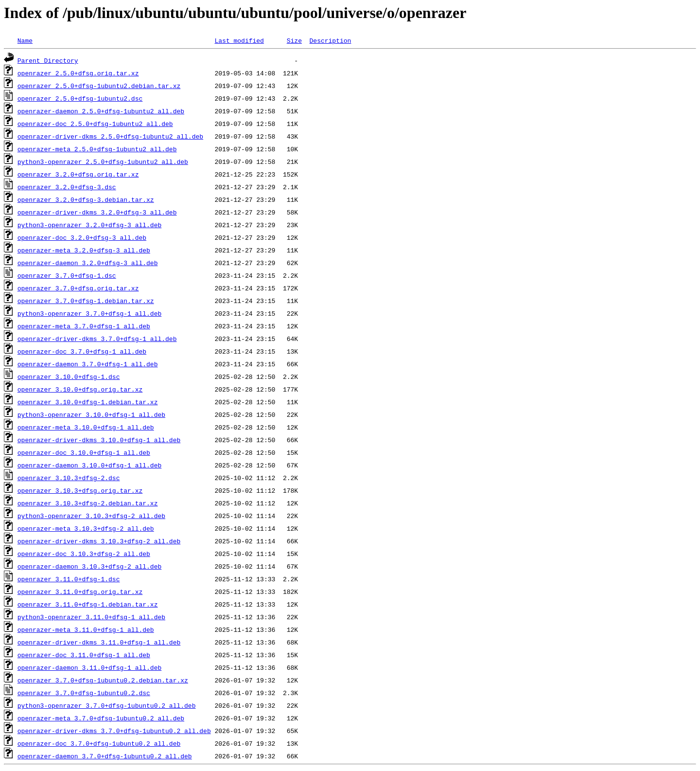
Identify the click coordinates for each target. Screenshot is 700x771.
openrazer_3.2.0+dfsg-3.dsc (67, 187)
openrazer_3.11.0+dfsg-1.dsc (69, 579)
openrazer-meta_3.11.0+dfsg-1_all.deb (86, 629)
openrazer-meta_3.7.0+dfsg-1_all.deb (84, 326)
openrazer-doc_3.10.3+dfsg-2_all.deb (84, 554)
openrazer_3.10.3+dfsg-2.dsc (69, 478)
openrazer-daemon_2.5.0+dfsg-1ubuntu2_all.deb (101, 111)
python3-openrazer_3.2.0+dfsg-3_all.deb (89, 225)
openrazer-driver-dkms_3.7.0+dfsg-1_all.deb (97, 339)
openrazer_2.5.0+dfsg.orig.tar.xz (78, 73)
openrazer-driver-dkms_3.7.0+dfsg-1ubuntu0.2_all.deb (114, 731)
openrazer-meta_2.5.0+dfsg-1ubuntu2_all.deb (97, 149)
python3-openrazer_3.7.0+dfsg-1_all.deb (89, 313)
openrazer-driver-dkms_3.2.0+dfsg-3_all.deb (97, 212)
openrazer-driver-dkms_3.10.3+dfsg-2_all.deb (99, 541)
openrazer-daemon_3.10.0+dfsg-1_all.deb (89, 465)
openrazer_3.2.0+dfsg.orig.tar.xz (78, 174)
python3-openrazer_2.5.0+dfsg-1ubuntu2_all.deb (103, 161)
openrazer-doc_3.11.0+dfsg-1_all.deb (84, 655)
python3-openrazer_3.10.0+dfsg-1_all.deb (91, 414)
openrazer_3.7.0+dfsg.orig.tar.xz (78, 288)
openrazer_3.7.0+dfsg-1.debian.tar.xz (86, 301)
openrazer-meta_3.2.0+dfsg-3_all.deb (84, 250)
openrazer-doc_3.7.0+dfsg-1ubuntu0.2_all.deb (99, 743)
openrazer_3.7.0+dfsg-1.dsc (67, 275)
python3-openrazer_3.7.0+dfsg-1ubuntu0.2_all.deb (107, 705)
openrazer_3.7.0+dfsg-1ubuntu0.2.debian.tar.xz (103, 680)
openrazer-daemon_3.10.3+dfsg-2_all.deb (89, 566)
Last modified (239, 40)
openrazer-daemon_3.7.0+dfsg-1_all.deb (88, 364)
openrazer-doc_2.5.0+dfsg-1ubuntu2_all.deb (95, 124)
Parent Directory (48, 60)
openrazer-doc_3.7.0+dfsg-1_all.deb (82, 351)
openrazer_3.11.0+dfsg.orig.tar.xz (80, 592)
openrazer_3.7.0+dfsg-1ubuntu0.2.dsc (84, 693)
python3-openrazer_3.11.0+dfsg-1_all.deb (91, 617)
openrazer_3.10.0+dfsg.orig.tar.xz (80, 389)
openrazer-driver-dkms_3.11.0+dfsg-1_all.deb (99, 642)
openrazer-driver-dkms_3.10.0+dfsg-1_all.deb (99, 440)
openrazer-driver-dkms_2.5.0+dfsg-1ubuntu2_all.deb (110, 136)
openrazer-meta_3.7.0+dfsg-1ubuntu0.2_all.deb (101, 718)
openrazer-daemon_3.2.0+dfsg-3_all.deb (88, 263)
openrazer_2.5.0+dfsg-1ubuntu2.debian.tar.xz (99, 86)
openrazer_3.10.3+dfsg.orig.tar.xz (80, 490)
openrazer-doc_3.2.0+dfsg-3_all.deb (82, 237)
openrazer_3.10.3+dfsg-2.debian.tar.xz (88, 503)
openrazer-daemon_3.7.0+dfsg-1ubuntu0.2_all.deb (105, 756)
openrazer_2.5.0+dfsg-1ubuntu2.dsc (80, 98)
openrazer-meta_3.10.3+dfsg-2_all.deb (86, 528)
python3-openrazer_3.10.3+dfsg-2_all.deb (91, 516)
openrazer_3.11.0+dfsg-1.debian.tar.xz (88, 604)
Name (25, 40)
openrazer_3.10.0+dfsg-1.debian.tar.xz (88, 402)
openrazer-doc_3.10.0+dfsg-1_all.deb (84, 452)
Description (330, 40)
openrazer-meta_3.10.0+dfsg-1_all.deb (86, 427)
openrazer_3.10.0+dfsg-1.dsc (69, 377)
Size (294, 40)
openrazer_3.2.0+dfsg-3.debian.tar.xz (86, 199)
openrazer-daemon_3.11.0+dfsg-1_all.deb (89, 667)
